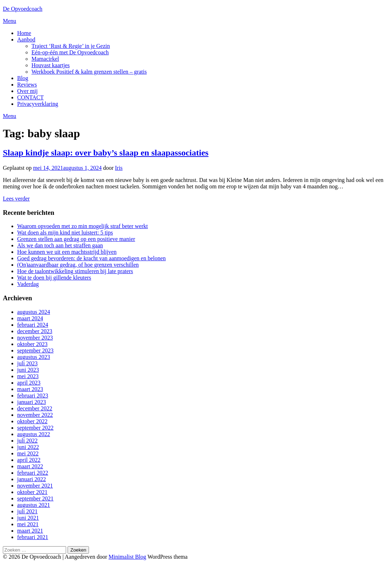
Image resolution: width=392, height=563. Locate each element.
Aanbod (26, 39)
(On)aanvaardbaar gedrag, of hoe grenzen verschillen (78, 265)
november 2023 (35, 338)
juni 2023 (28, 370)
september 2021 (35, 498)
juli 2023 (27, 363)
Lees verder (16, 199)
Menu (9, 21)
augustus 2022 (34, 434)
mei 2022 (28, 453)
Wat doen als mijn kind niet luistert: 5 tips (65, 233)
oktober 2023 (32, 344)
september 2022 (35, 428)
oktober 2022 (32, 421)
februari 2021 (33, 537)
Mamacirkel (45, 59)
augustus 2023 (34, 357)
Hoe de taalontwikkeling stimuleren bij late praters (75, 271)
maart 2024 (30, 318)
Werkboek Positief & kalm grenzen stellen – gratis (89, 72)
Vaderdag (28, 284)
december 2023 (35, 331)
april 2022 (29, 460)
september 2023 (35, 350)
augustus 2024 (34, 312)
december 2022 (35, 408)
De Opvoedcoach (23, 9)
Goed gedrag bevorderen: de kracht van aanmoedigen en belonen (91, 258)
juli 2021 (27, 511)
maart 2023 (30, 389)
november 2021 (35, 486)
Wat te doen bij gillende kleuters (54, 278)
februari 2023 (33, 396)
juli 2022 (27, 441)
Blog (23, 78)
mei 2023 (28, 376)
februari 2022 (33, 473)
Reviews (27, 85)
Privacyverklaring (38, 104)
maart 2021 (30, 531)
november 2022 (35, 415)
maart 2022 (30, 466)
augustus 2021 (34, 505)
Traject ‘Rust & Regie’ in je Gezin (71, 46)
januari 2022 (31, 479)
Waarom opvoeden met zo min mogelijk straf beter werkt (83, 226)
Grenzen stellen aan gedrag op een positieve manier (76, 239)
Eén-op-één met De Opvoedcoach (70, 52)
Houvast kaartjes (51, 65)
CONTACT (30, 97)
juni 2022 (28, 447)
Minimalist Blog (127, 557)
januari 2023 (31, 402)
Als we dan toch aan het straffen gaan (60, 245)
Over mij (27, 91)
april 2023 (29, 383)
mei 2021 (28, 524)
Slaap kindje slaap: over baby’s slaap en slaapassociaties (106, 153)
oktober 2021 (32, 492)
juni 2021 (28, 518)
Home (24, 33)
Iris (119, 168)
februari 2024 (33, 325)
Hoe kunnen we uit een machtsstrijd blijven (67, 252)
